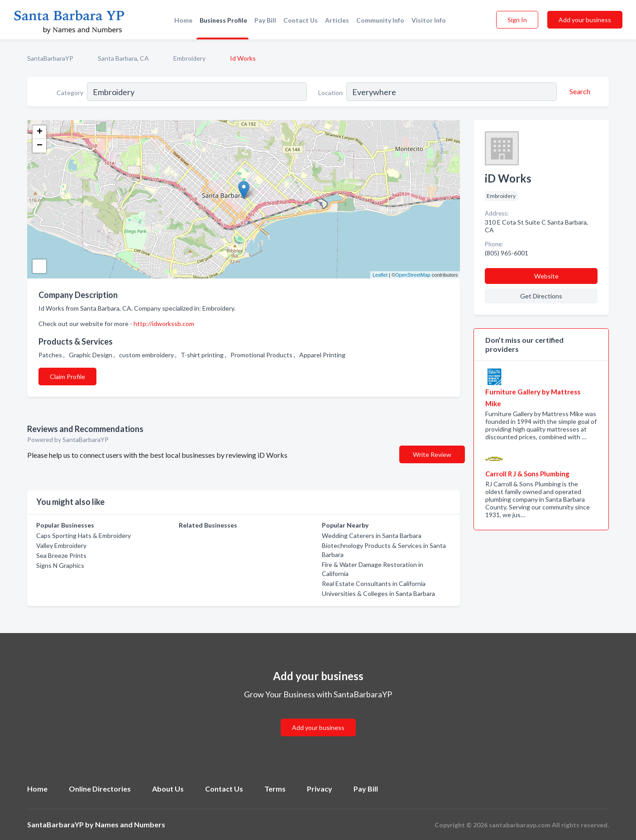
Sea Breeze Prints (61, 555)
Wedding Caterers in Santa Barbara (372, 535)
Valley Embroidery (61, 545)
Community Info (380, 20)
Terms (275, 789)
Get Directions (541, 296)
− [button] (40, 146)
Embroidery (189, 58)
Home (183, 20)
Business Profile (223, 20)
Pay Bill (265, 20)
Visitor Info (429, 20)
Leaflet (380, 275)
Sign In (517, 20)
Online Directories (100, 789)
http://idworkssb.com (164, 324)
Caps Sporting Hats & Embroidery (84, 535)
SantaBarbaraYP (50, 58)
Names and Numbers (130, 824)
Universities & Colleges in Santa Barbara (378, 593)
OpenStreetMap (413, 275)
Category (70, 93)
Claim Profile (67, 377)
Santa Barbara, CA (123, 58)
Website (546, 276)
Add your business (585, 20)
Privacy (320, 789)
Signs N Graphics (60, 565)
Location (330, 93)
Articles (337, 20)
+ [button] (40, 132)
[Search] (579, 91)
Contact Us (301, 20)
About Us (168, 789)
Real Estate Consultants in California (374, 583)
